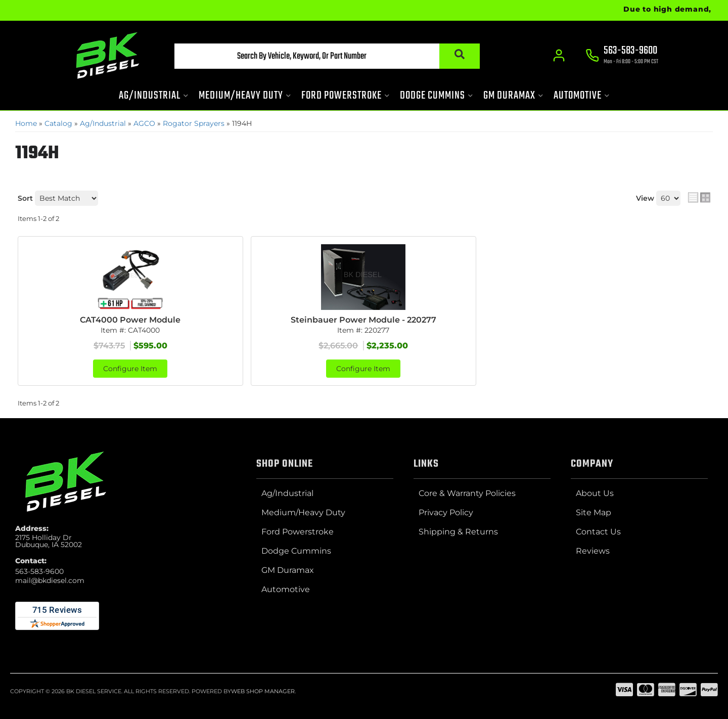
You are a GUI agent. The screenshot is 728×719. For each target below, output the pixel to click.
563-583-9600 (39, 571)
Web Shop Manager (263, 691)
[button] (327, 56)
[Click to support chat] (622, 56)
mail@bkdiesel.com (50, 580)
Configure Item (130, 369)
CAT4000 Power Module (130, 320)
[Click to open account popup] (559, 56)
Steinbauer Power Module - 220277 (363, 320)
